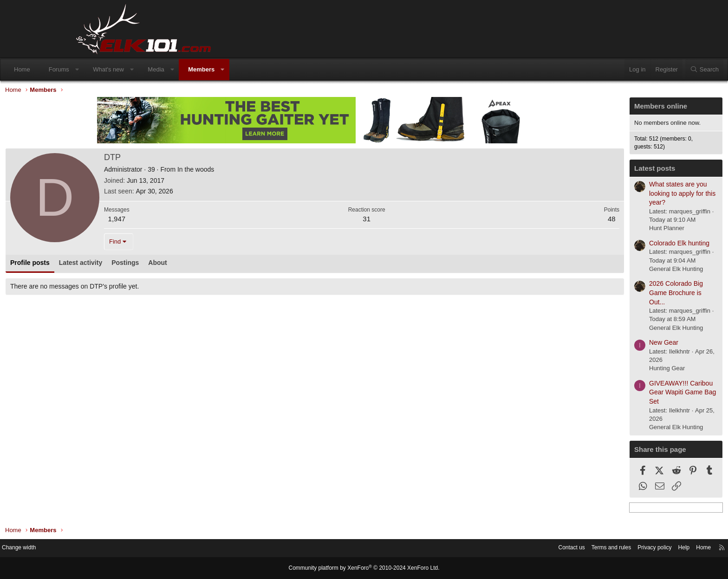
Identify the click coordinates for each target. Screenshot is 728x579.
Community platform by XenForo (364, 568)
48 (538, 221)
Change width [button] (99, 549)
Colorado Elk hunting (605, 245)
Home (94, 69)
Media (227, 69)
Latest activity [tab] (154, 265)
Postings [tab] (199, 265)
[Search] (633, 70)
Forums (130, 69)
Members (273, 69)
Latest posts (581, 170)
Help (603, 549)
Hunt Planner (593, 230)
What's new (180, 69)
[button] (148, 70)
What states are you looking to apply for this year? (608, 196)
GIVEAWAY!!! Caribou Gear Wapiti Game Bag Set (609, 395)
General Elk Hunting (602, 271)
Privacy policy (572, 549)
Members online (587, 108)
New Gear (590, 345)
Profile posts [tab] (104, 265)
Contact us (482, 549)
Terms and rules (525, 549)
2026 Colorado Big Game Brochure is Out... (602, 295)
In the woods (270, 172)
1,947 (191, 221)
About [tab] (231, 265)
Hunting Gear (593, 370)
